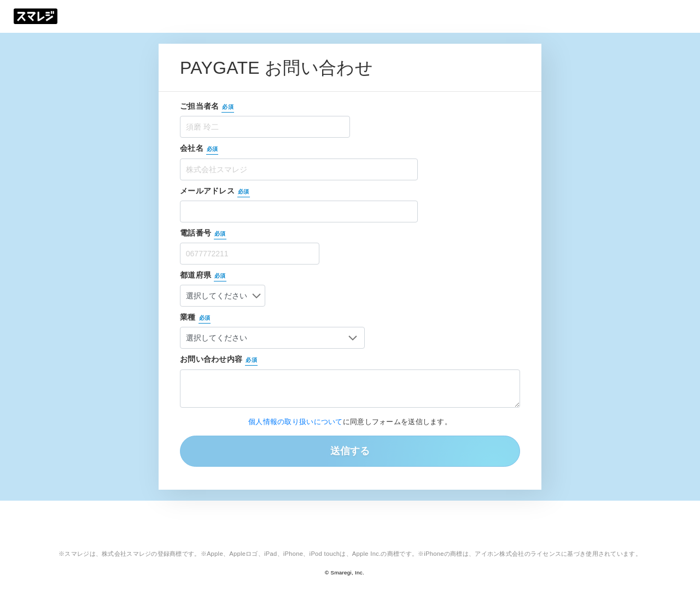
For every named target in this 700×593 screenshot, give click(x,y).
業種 (196, 318)
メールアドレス (215, 192)
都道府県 (204, 276)
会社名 (199, 149)
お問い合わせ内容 (219, 360)
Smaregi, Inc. (348, 573)
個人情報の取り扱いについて (296, 422)
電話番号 (203, 234)
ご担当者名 (207, 107)
